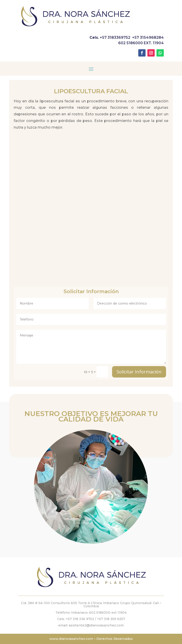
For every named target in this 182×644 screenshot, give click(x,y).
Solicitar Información (139, 372)
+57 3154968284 (148, 38)
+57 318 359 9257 (111, 619)
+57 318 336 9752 (80, 619)
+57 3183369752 (115, 38)
